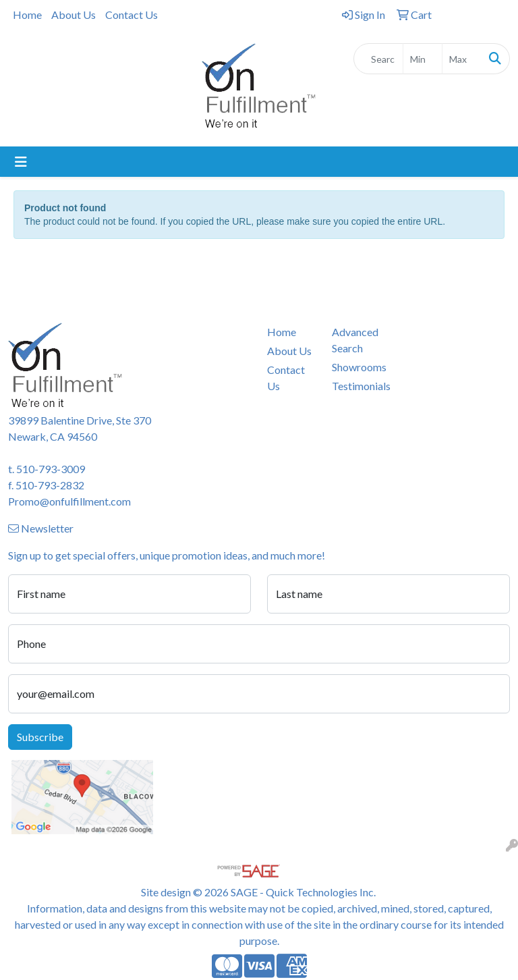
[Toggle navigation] (21, 162)
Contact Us (132, 15)
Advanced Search (355, 340)
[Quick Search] (378, 59)
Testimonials (356, 386)
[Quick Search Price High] (462, 59)
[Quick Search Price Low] (423, 59)
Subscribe (40, 737)
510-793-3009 (51, 469)
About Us (74, 15)
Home (27, 15)
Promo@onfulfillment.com (69, 501)
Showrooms (356, 367)
